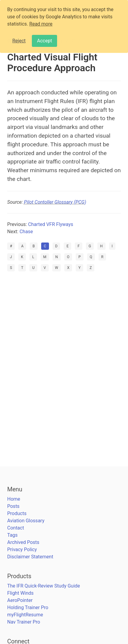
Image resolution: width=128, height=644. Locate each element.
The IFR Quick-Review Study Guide (44, 586)
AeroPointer (20, 600)
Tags (12, 535)
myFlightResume (25, 615)
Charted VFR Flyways (50, 224)
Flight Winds (20, 593)
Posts (13, 506)
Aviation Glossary (26, 521)
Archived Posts (23, 542)
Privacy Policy (22, 549)
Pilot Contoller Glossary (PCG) (55, 202)
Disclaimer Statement (30, 557)
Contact (16, 528)
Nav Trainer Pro (24, 622)
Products (17, 513)
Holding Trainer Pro (28, 607)
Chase (26, 232)
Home (14, 499)
